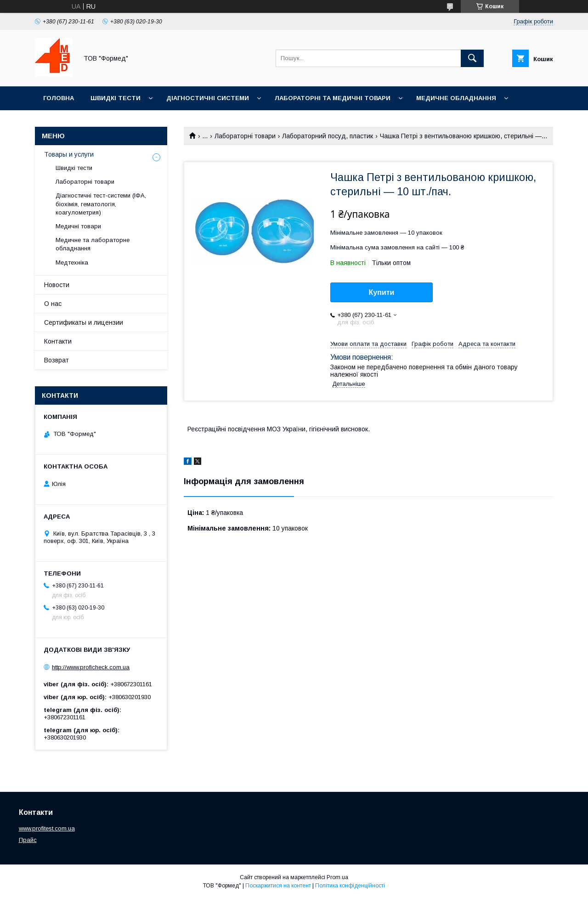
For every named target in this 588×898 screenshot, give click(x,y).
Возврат (57, 360)
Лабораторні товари (245, 136)
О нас (53, 304)
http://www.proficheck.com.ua (91, 667)
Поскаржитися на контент (278, 886)
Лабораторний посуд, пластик (328, 136)
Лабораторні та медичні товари (333, 98)
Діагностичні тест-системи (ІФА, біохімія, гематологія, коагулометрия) (101, 204)
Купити (382, 292)
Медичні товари (78, 226)
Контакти (58, 341)
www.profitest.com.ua (47, 828)
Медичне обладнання (456, 98)
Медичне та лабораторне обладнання (93, 244)
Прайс (28, 840)
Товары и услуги (69, 154)
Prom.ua (337, 877)
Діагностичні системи (208, 98)
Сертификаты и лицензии (84, 322)
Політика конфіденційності (350, 886)
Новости (57, 285)
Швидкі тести (116, 98)
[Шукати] (472, 58)
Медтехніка (72, 263)
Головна (59, 98)
